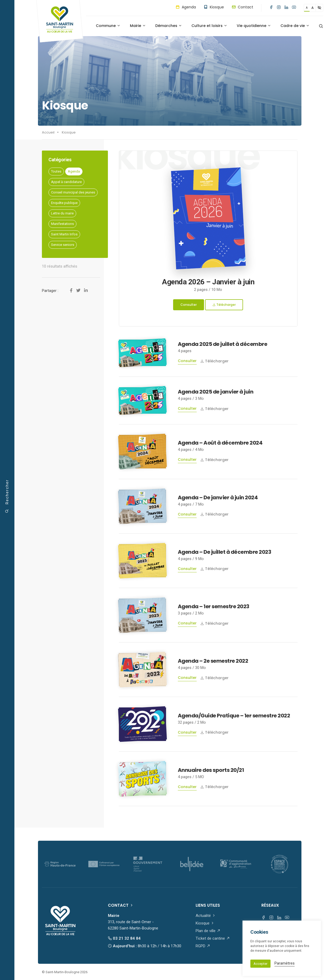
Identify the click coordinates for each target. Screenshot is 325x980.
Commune (108, 26)
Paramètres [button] (285, 963)
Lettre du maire (62, 213)
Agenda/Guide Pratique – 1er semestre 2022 (234, 716)
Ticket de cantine (213, 938)
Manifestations (62, 224)
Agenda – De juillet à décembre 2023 (225, 552)
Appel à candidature (66, 182)
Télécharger (224, 305)
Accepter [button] (260, 964)
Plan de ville (208, 931)
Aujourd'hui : (145, 946)
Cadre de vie (295, 26)
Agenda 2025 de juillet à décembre (223, 344)
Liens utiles (208, 905)
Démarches (169, 26)
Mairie (138, 26)
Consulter (189, 305)
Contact (243, 7)
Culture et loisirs (209, 26)
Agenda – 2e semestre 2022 (213, 661)
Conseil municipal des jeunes (73, 192)
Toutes (56, 171)
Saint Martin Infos (64, 234)
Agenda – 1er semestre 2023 (214, 606)
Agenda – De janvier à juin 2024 (218, 497)
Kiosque (214, 7)
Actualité (206, 916)
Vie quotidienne (254, 26)
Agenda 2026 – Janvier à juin (208, 282)
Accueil (48, 132)
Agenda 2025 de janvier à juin (216, 392)
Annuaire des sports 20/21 (211, 770)
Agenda (186, 7)
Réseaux (270, 905)
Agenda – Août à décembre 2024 (220, 443)
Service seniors (63, 245)
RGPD (203, 946)
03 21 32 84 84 (124, 938)
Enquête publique (64, 203)
